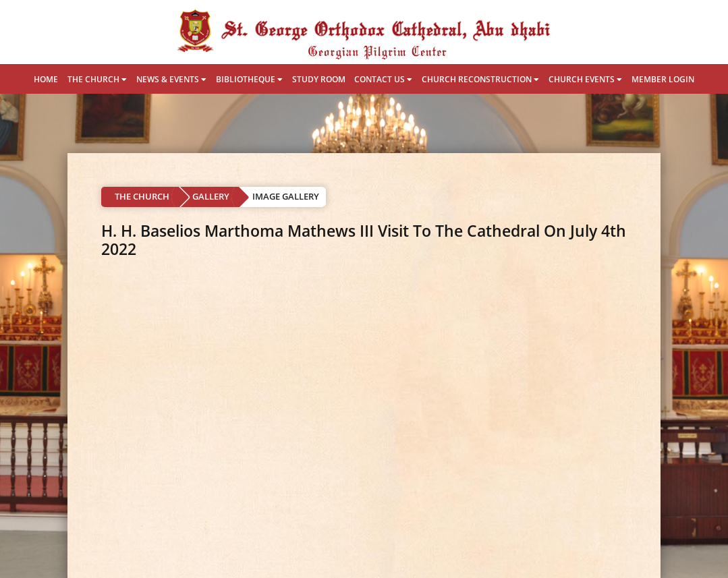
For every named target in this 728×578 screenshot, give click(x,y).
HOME (46, 79)
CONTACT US (383, 79)
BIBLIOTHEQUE (249, 79)
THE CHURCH (97, 79)
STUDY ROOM (319, 79)
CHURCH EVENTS (585, 79)
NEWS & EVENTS (171, 79)
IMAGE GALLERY (286, 196)
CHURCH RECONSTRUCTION (480, 79)
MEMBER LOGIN (663, 79)
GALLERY (211, 196)
